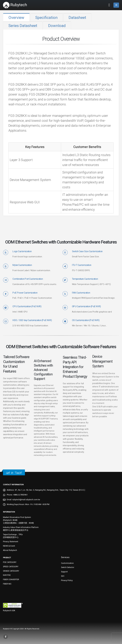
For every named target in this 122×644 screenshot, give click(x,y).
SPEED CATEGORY (11, 567)
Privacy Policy (67, 580)
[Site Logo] (15, 5)
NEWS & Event (9, 546)
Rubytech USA (9, 610)
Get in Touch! (14, 473)
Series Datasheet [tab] (23, 26)
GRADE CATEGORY (11, 571)
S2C (63, 576)
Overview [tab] (16, 18)
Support (64, 572)
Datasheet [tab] (77, 18)
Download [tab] (57, 26)
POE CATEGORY (10, 562)
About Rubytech (10, 550)
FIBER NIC (7, 584)
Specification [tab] (46, 18)
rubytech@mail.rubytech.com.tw (26, 500)
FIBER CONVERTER (11, 579)
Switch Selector (68, 567)
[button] (109, 5)
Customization (67, 563)
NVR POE (7, 575)
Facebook (6, 637)
